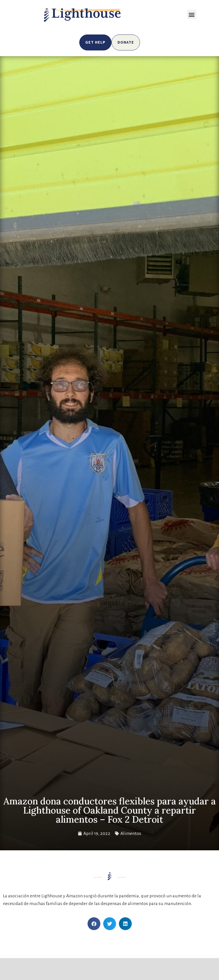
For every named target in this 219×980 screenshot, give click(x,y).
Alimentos (131, 833)
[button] (192, 14)
